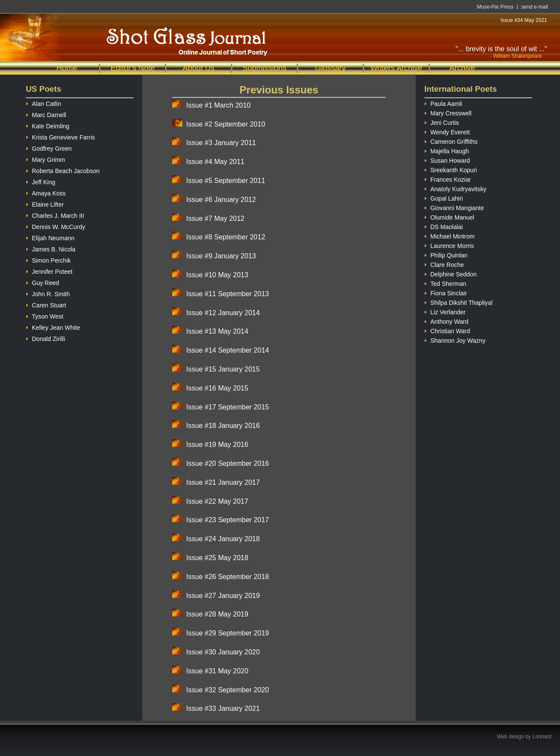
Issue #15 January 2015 (223, 369)
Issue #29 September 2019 (227, 633)
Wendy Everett (447, 131)
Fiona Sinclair (446, 292)
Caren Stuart (46, 304)
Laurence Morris (449, 245)
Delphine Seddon (450, 273)
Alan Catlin (44, 103)
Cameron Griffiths (451, 141)
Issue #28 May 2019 (217, 614)
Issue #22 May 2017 (217, 501)
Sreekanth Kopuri (451, 169)
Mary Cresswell (448, 112)
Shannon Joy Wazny (455, 339)
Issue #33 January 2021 (223, 708)
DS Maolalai (443, 226)
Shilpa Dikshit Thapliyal (458, 302)
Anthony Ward (446, 321)
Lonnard (542, 737)
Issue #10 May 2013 (217, 275)
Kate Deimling (48, 125)
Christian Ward (447, 330)
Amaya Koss (46, 192)
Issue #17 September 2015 (227, 407)
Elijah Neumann (50, 237)
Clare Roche (444, 264)
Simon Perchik (48, 259)
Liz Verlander (445, 311)
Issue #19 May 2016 (217, 445)
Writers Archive (397, 68)
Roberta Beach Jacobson (63, 170)
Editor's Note (133, 68)
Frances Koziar (448, 178)
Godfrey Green (49, 147)
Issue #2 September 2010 (226, 124)
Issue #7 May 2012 (215, 218)
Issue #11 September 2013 (227, 294)
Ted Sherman (445, 283)
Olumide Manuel (449, 216)
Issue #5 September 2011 (226, 181)
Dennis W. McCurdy (56, 226)
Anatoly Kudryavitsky (455, 188)
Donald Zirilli (45, 338)
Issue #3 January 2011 (221, 143)
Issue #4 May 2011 (215, 162)
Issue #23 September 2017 (227, 520)
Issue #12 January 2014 (223, 313)
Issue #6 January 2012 (221, 200)
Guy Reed (42, 282)
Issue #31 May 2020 (217, 671)
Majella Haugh (447, 150)
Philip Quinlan (446, 254)
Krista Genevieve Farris (60, 136)
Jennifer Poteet (49, 271)
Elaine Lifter (45, 203)
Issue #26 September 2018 (227, 577)
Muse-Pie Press (495, 7)
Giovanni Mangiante (454, 207)
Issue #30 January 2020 (223, 652)
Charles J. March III (55, 215)
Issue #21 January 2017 (223, 482)
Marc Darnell (46, 114)
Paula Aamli (443, 103)
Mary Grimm (45, 159)
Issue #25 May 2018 (217, 558)
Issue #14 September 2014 (227, 350)
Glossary (330, 68)
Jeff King (40, 181)
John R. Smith (48, 293)
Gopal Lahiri (444, 197)
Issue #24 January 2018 (223, 539)
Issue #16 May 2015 (217, 388)
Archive (462, 68)
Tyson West (45, 315)
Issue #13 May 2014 (217, 331)
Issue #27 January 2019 (223, 596)
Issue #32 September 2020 (227, 690)
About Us (199, 68)
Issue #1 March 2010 (218, 105)
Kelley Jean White (53, 327)
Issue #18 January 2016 (223, 426)
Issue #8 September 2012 (226, 237)
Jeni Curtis (442, 122)
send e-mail (535, 7)
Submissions (264, 68)
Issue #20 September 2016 (227, 463)
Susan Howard (447, 160)
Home (67, 68)
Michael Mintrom (450, 235)
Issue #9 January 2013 (221, 256)
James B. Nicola (51, 248)
